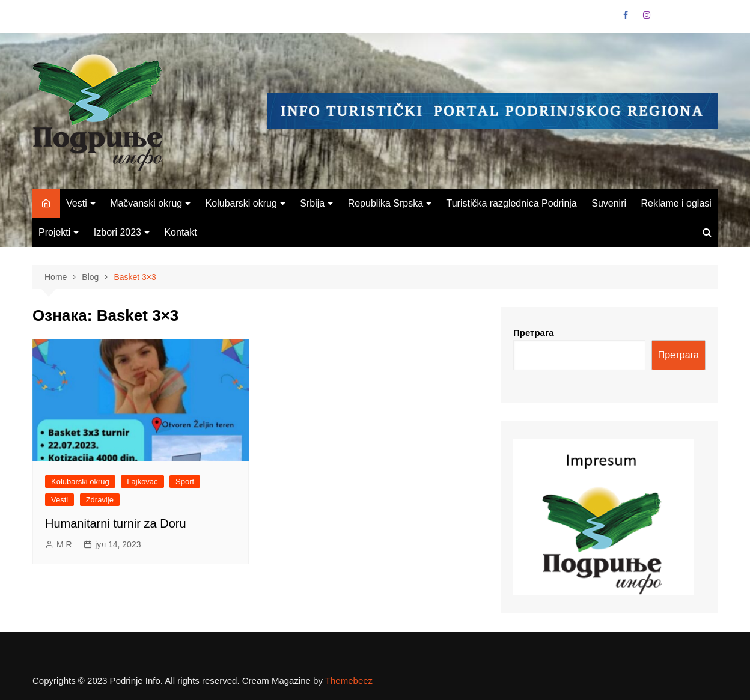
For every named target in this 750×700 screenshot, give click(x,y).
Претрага (534, 333)
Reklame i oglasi (676, 203)
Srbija (312, 203)
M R (64, 544)
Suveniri (609, 203)
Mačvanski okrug (146, 203)
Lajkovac (142, 482)
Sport (185, 482)
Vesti (77, 203)
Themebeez (349, 680)
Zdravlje (100, 500)
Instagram (647, 15)
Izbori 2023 (117, 232)
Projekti (54, 232)
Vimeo (709, 18)
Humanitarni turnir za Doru (116, 523)
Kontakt (180, 232)
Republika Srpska (386, 203)
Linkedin (688, 18)
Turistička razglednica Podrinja (511, 203)
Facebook (626, 15)
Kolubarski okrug (241, 203)
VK (667, 18)
